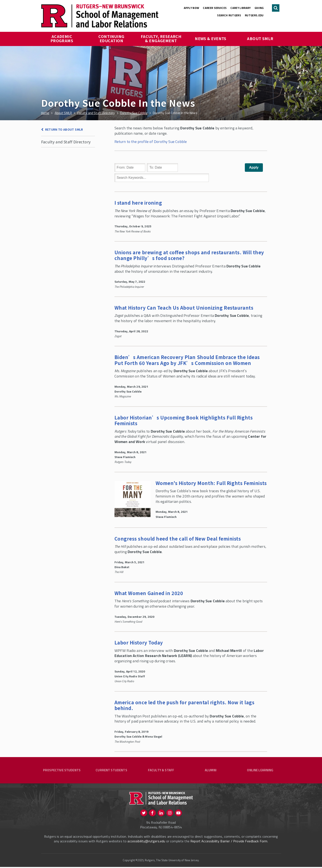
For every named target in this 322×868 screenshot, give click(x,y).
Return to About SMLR (64, 129)
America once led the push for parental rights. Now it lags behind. (185, 705)
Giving (259, 8)
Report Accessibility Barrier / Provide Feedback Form (229, 842)
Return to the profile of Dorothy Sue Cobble (151, 142)
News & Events (211, 38)
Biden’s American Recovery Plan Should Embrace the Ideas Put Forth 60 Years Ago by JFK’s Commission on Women (187, 360)
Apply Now (192, 8)
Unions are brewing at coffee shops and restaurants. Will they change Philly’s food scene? (189, 255)
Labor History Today (139, 642)
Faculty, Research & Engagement (162, 38)
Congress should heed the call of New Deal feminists (178, 538)
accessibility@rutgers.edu (146, 842)
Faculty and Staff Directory (66, 142)
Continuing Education (112, 38)
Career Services (215, 8)
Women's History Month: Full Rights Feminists (211, 483)
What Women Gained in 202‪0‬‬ (149, 593)
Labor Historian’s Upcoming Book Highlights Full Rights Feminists (184, 420)
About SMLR (260, 38)
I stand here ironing (138, 203)
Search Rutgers (229, 15)
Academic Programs (62, 38)
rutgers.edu (254, 15)
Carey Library (240, 8)
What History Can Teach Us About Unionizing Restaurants (184, 308)
